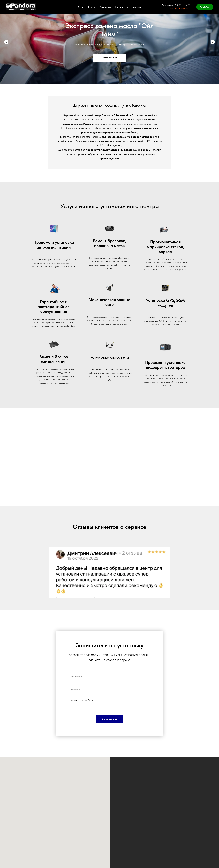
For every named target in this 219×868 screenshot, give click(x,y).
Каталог (92, 7)
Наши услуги (121, 7)
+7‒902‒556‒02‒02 (179, 9)
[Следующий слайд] (213, 42)
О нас (80, 7)
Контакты (137, 7)
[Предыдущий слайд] (6, 42)
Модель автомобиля (82, 700)
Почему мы (105, 7)
